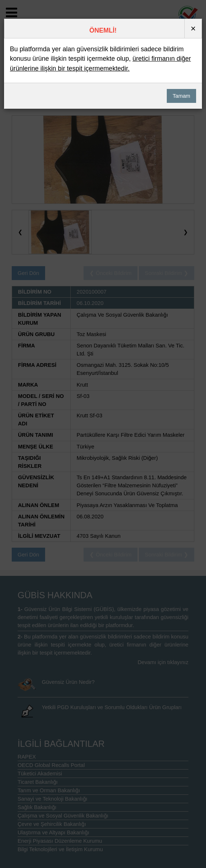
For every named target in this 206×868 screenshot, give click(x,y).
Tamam (181, 96)
